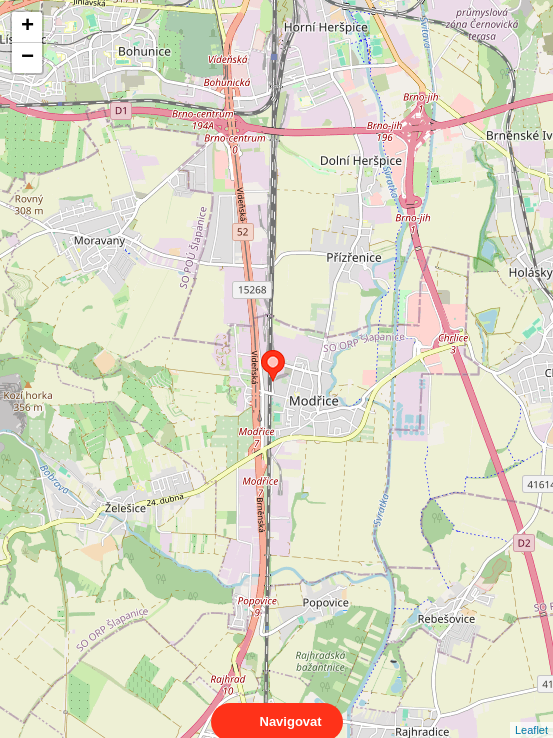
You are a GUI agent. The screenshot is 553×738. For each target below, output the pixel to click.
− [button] (27, 58)
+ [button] (27, 27)
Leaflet (531, 712)
